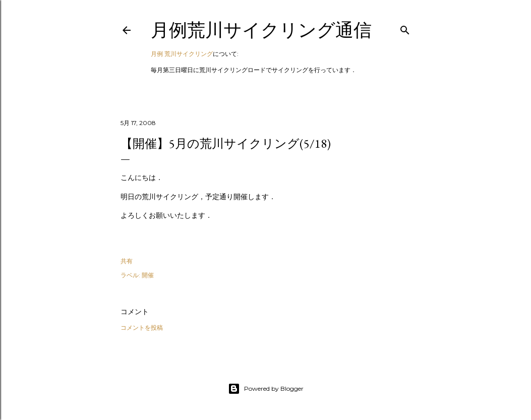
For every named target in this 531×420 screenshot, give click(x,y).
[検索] (405, 28)
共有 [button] (127, 261)
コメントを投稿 (142, 327)
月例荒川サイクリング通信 (261, 30)
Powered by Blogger (266, 389)
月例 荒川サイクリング (182, 54)
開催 (148, 275)
